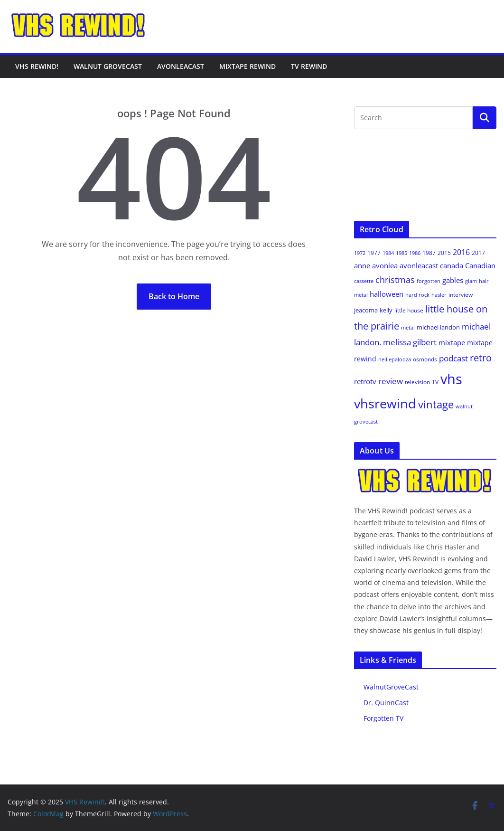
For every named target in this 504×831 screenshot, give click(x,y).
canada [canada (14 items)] (452, 265)
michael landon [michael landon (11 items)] (438, 327)
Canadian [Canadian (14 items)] (480, 265)
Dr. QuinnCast (386, 703)
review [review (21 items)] (391, 381)
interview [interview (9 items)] (461, 295)
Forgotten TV (383, 718)
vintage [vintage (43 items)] (436, 404)
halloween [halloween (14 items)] (387, 294)
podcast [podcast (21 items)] (453, 358)
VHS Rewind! (37, 66)
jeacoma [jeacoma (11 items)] (366, 310)
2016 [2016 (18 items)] (461, 252)
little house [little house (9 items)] (409, 310)
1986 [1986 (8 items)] (415, 253)
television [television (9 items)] (417, 382)
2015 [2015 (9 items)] (444, 253)
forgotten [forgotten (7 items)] (429, 281)
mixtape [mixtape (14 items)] (452, 342)
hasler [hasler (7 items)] (439, 295)
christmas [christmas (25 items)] (395, 280)
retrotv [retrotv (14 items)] (365, 381)
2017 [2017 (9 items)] (478, 253)
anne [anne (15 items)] (362, 265)
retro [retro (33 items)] (481, 358)
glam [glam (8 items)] (471, 281)
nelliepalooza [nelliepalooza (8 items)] (395, 359)
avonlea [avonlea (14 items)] (385, 265)
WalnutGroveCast (391, 687)
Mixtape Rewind (247, 66)
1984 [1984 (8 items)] (388, 253)
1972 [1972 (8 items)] (360, 253)
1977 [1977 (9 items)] (374, 253)
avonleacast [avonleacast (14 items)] (419, 265)
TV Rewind (309, 66)
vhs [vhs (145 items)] (451, 379)
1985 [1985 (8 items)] (401, 253)
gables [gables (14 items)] (453, 280)
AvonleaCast (181, 66)
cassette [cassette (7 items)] (364, 281)
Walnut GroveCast (108, 66)
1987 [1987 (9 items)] (429, 253)
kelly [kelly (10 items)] (386, 310)
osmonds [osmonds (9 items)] (425, 359)
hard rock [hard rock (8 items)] (417, 295)
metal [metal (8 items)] (408, 327)
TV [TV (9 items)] (435, 382)
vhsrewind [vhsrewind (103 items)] (385, 403)
